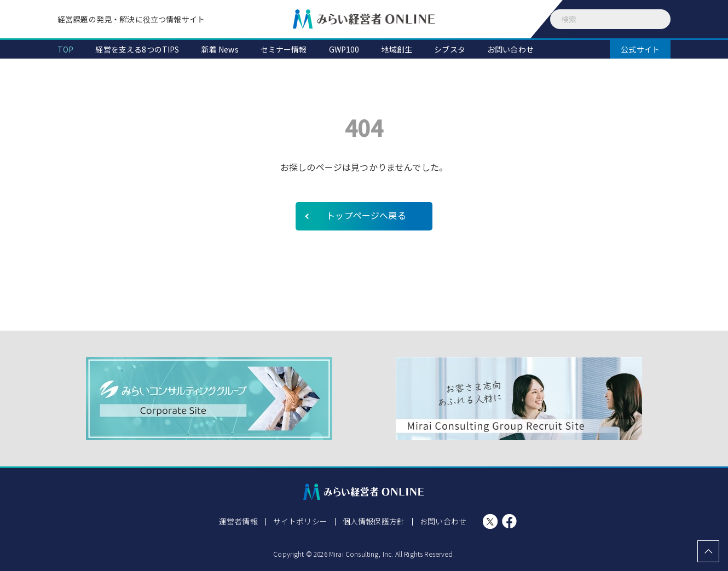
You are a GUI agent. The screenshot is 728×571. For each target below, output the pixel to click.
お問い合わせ (443, 521)
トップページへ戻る (366, 215)
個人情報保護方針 (374, 521)
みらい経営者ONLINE (364, 19)
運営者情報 (238, 521)
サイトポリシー (300, 521)
